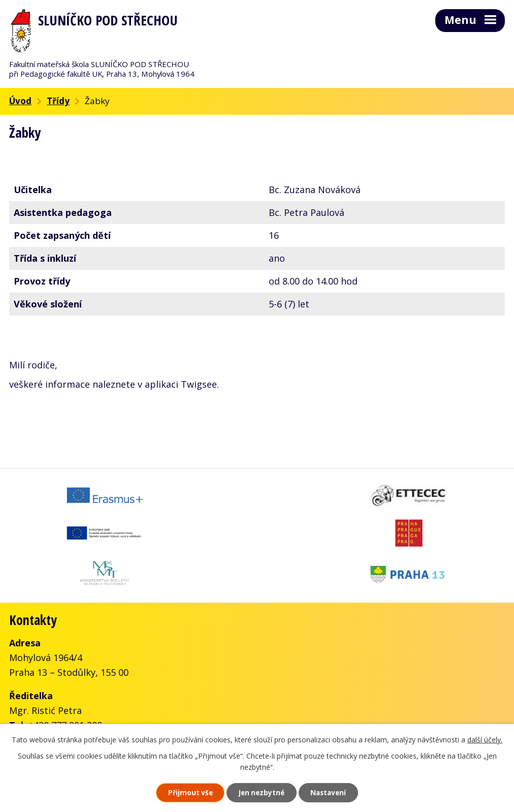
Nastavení (336, 792)
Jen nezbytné (261, 792)
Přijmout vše (183, 792)
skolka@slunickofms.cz (143, 700)
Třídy (58, 101)
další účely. (485, 738)
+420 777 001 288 (65, 685)
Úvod (20, 101)
